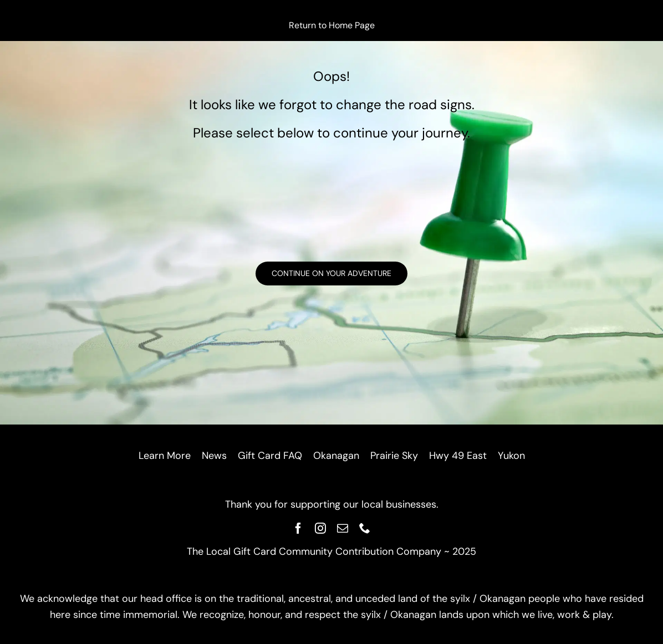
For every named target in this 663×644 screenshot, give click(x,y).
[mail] (343, 528)
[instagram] (320, 528)
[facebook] (298, 528)
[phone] (365, 528)
